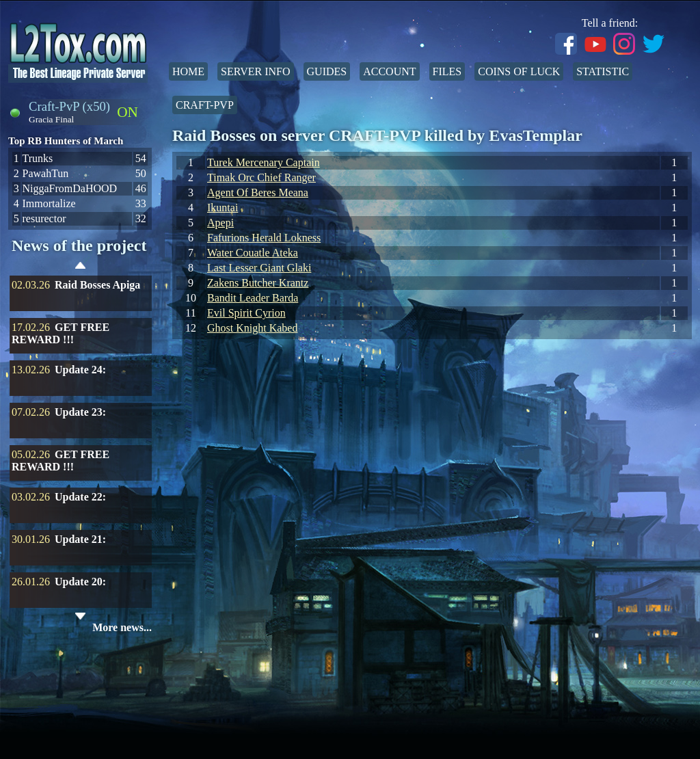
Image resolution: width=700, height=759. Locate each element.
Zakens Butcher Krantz (258, 283)
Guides (327, 71)
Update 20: (80, 582)
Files (447, 71)
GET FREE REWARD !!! (60, 333)
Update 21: (80, 539)
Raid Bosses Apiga (97, 285)
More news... (122, 627)
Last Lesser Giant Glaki (259, 268)
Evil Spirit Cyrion (246, 313)
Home (188, 71)
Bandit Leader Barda (253, 298)
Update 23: (80, 412)
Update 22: (80, 497)
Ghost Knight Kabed (252, 328)
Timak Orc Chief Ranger (261, 177)
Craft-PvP (205, 105)
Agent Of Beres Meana (258, 192)
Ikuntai (223, 208)
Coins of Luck (519, 71)
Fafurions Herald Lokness (264, 238)
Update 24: (80, 370)
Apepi (220, 223)
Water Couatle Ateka (253, 253)
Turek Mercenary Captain (264, 162)
